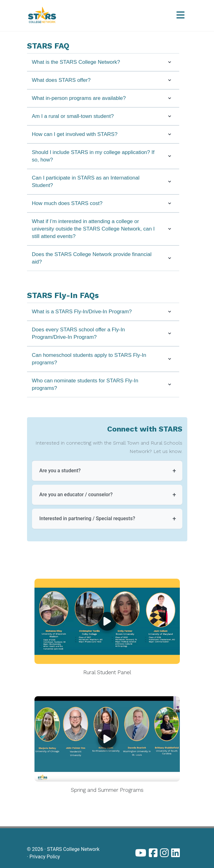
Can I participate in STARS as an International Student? (103, 182)
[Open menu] (180, 16)
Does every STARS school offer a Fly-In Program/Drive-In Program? (103, 333)
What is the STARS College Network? (103, 62)
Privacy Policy (45, 857)
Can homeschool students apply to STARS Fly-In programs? (103, 359)
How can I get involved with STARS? (103, 134)
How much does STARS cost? (103, 203)
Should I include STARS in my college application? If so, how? (103, 156)
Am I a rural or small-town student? (103, 116)
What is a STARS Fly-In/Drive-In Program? (103, 312)
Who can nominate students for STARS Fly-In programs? (103, 384)
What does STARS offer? (103, 80)
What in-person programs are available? (103, 98)
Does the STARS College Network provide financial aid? (103, 258)
